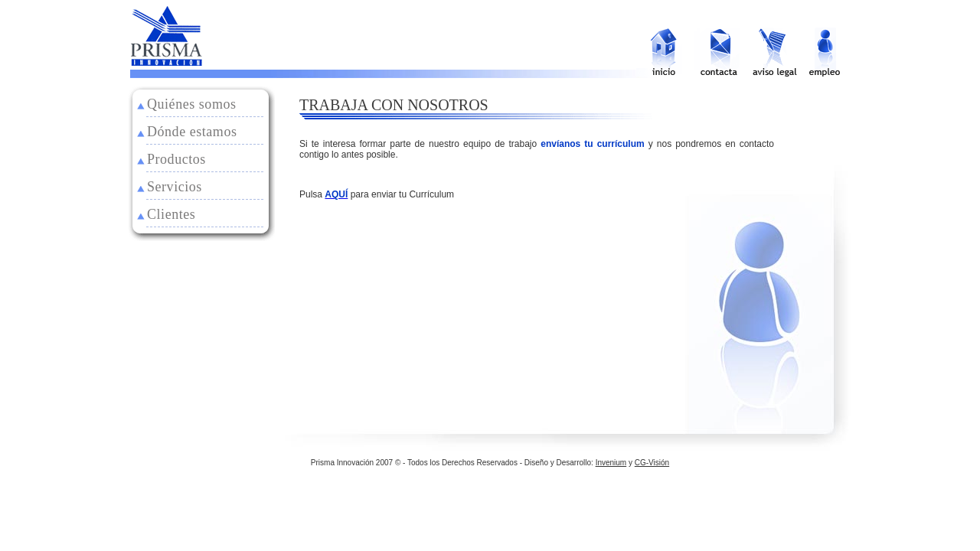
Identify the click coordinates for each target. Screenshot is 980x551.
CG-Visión (652, 463)
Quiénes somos (192, 104)
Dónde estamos (192, 132)
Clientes (171, 214)
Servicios (175, 187)
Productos (176, 159)
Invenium (611, 463)
